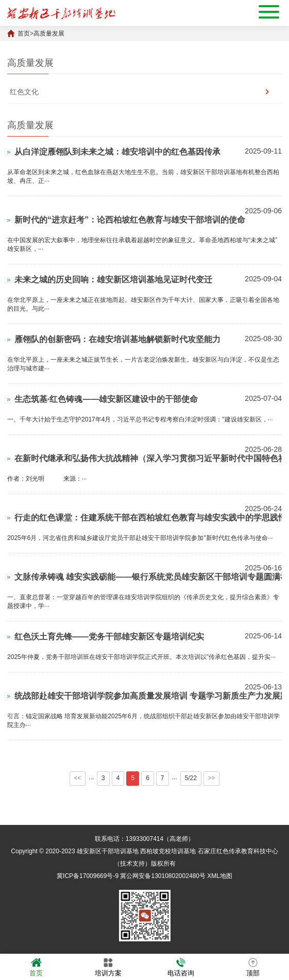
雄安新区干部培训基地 (108, 851)
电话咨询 (181, 966)
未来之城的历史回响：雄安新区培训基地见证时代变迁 (113, 280)
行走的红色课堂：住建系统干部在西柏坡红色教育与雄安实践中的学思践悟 (150, 518)
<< (78, 778)
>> (212, 778)
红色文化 (24, 92)
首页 (24, 33)
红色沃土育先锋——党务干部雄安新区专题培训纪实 (109, 637)
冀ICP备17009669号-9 (88, 876)
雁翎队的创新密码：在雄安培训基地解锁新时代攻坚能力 (117, 339)
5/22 (191, 778)
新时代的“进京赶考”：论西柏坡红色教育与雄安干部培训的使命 (130, 220)
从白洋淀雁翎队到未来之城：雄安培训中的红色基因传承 (117, 152)
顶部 (253, 966)
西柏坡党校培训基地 (168, 851)
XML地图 (220, 876)
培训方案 (108, 966)
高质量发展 (49, 33)
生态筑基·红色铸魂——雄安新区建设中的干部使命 (106, 399)
